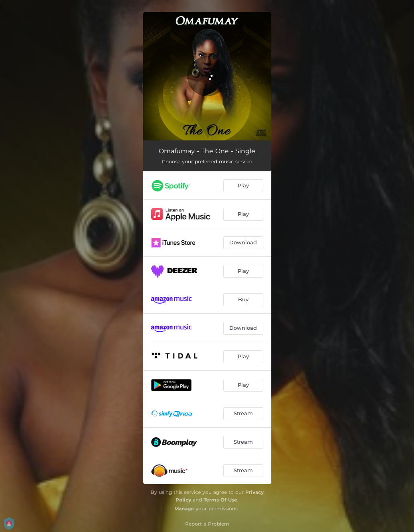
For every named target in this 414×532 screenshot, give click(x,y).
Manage (184, 509)
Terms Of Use (220, 500)
